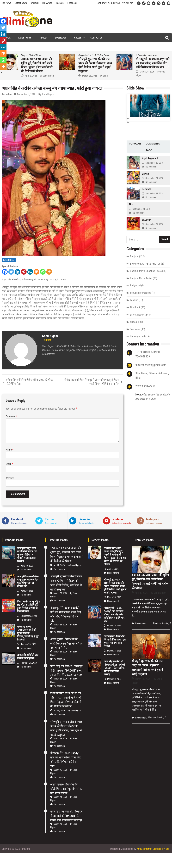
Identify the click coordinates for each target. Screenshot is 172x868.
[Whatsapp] (43, 272)
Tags (149, 150)
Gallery (78, 38)
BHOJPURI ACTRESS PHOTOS (145, 263)
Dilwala (146, 173)
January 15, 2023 (28, 644)
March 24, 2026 (60, 652)
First (131, 204)
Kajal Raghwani (150, 158)
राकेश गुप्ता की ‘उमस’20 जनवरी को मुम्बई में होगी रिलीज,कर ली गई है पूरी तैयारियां (28, 633)
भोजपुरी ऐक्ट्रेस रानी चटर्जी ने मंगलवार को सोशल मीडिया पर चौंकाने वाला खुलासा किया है (27, 555)
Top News (6, 3)
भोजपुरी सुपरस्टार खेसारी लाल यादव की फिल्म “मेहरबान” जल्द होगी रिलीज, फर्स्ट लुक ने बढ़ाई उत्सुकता (115, 586)
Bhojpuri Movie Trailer (141, 278)
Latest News (21, 3)
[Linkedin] (17, 272)
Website (10, 478)
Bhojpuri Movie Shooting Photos (147, 271)
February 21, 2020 (29, 663)
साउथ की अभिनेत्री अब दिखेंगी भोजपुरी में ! (28, 657)
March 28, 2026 (90, 76)
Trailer (43, 38)
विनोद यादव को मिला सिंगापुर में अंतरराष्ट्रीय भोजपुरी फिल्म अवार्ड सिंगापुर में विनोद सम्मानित (92, 382)
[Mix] (36, 272)
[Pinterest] (24, 272)
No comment (151, 166)
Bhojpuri (35, 3)
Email (9, 464)
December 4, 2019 (26, 94)
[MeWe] (30, 272)
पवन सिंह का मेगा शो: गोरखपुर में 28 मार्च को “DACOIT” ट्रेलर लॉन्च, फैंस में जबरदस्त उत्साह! (66, 670)
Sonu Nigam (49, 76)
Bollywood (47, 3)
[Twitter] (11, 272)
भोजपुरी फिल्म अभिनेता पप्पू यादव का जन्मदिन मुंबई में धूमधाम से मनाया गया (28, 581)
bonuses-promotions (141, 292)
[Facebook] (5, 272)
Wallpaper (61, 38)
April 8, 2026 (31, 76)
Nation (134, 322)
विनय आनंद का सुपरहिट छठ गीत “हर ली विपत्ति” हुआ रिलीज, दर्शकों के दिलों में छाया (28, 606)
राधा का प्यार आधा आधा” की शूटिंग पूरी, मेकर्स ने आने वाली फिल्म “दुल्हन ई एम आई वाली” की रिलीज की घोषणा (115, 556)
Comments (153, 143)
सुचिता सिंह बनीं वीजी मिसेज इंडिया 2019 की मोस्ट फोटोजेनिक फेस (29, 382)
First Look (72, 3)
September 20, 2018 (154, 162)
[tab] (135, 144)
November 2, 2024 (29, 616)
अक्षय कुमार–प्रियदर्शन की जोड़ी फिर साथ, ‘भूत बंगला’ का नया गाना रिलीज (66, 643)
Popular (135, 143)
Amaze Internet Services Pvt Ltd (153, 849)
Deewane (147, 189)
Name (10, 450)
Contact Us (96, 38)
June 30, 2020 (27, 566)
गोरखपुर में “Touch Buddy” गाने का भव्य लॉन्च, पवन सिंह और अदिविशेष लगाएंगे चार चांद (153, 63)
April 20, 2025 (27, 591)
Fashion (60, 3)
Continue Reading (161, 623)
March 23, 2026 (60, 679)
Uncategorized (138, 336)
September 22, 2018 (154, 224)
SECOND (146, 220)
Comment (12, 416)
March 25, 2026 (147, 72)
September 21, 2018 (154, 178)
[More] (49, 272)
